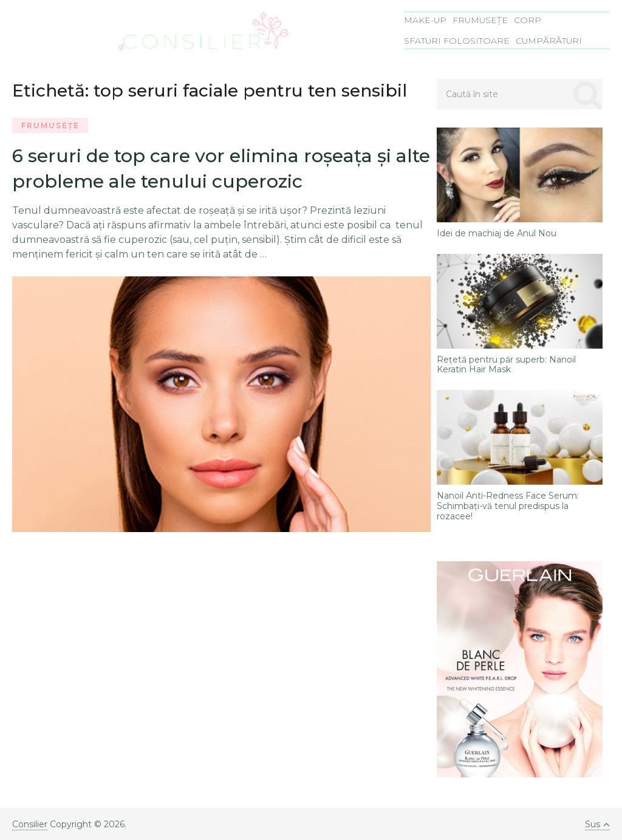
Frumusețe (480, 20)
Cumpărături (549, 41)
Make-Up (425, 20)
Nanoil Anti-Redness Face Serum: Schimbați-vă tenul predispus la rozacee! (508, 506)
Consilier (30, 824)
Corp (528, 20)
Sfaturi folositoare (457, 41)
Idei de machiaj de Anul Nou (497, 234)
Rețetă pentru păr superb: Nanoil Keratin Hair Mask (506, 365)
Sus (597, 824)
